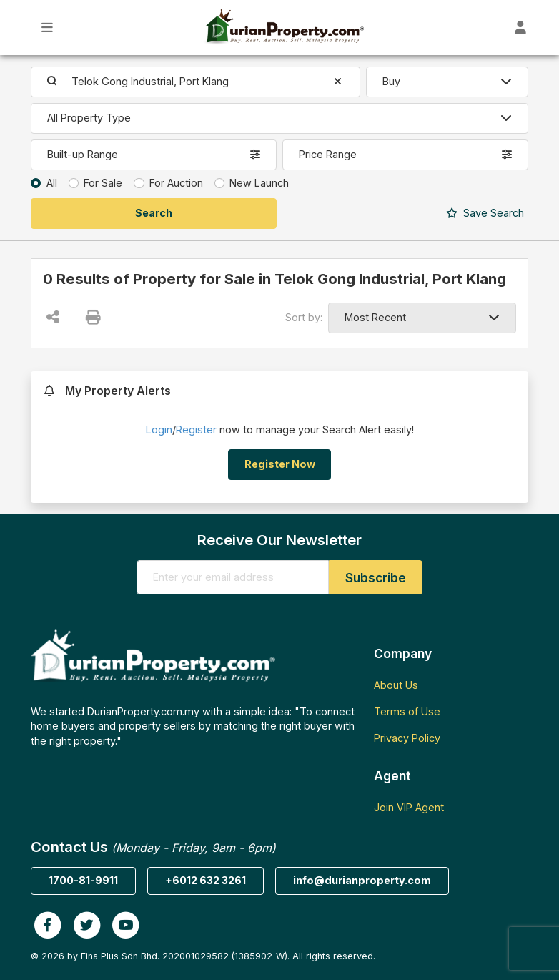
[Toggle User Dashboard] (521, 28)
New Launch (259, 183)
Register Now (280, 464)
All (52, 183)
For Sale (103, 183)
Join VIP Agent (409, 807)
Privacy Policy (407, 738)
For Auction (176, 183)
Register (196, 430)
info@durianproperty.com (362, 880)
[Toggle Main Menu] (48, 28)
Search (485, 213)
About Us (396, 685)
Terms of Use (407, 711)
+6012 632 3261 (206, 880)
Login (159, 430)
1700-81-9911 (83, 880)
